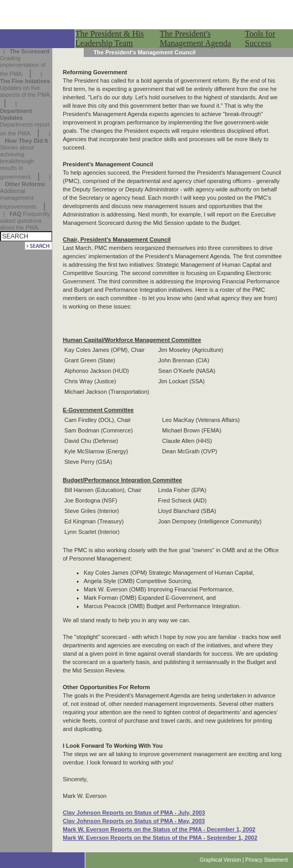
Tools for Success (260, 38)
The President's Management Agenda (195, 38)
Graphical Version (221, 860)
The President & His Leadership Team (110, 38)
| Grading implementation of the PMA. (25, 62)
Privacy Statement (267, 860)
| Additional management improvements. (25, 192)
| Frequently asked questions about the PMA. (25, 221)
